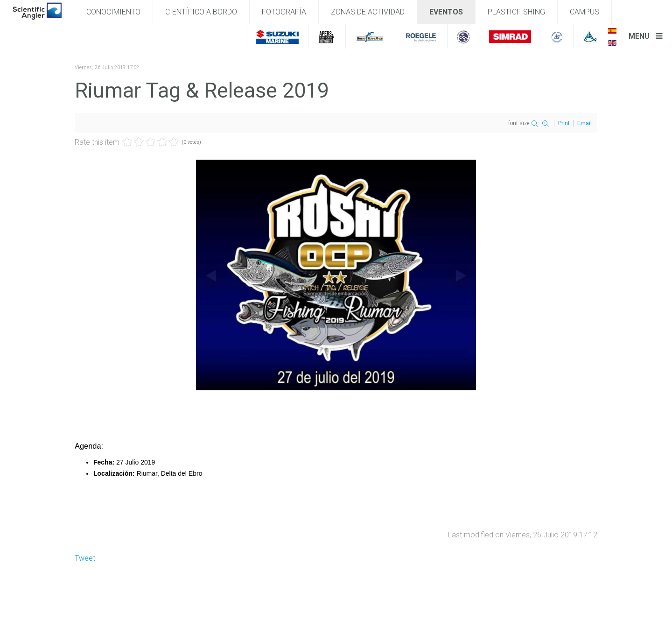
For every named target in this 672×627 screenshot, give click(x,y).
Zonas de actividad (368, 12)
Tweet (85, 558)
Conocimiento (113, 12)
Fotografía (284, 12)
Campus (584, 12)
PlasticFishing (516, 12)
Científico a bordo (201, 12)
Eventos (446, 12)
